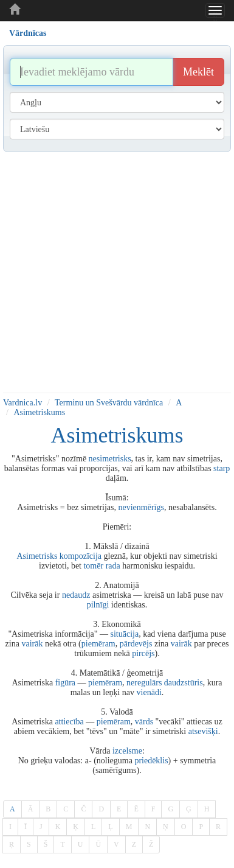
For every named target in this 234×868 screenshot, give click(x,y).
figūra (65, 683)
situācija (125, 634)
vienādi (149, 692)
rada (113, 566)
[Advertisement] (114, 272)
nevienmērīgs (141, 507)
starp (222, 468)
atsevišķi (203, 731)
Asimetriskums (39, 412)
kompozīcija (81, 556)
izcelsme (127, 751)
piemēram (98, 644)
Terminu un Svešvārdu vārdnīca (109, 403)
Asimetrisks (37, 556)
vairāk (32, 644)
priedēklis (151, 761)
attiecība (69, 722)
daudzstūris (184, 683)
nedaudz (76, 595)
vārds (144, 722)
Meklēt (198, 72)
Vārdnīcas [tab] (28, 33)
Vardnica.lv (22, 403)
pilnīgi (98, 605)
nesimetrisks (110, 459)
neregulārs (144, 683)
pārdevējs (136, 644)
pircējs (143, 653)
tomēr (93, 566)
